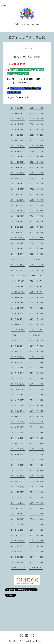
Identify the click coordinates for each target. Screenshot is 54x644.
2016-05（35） (37, 416)
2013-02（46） (18, 525)
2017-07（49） (37, 378)
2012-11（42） (37, 530)
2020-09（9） (19, 292)
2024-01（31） (18, 184)
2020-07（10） (18, 297)
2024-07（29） (18, 167)
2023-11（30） (18, 189)
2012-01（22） (37, 557)
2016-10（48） (18, 405)
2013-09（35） (37, 503)
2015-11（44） (37, 433)
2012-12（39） (18, 530)
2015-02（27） (18, 460)
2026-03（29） (18, 113)
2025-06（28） (37, 135)
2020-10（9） (36, 286)
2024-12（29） (37, 151)
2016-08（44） (18, 411)
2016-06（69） (18, 416)
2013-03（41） (37, 519)
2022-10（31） (37, 221)
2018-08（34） (18, 346)
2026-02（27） (37, 113)
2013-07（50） (37, 508)
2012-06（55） (18, 546)
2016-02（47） (18, 427)
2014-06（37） (18, 481)
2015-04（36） (18, 454)
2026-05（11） (18, 108)
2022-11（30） (18, 221)
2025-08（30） (37, 129)
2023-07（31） (18, 200)
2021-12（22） (37, 248)
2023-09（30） (18, 194)
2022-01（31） (18, 248)
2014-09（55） (37, 470)
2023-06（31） (37, 200)
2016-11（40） (37, 400)
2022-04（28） (37, 238)
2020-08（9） (36, 292)
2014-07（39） (37, 476)
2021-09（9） (18, 259)
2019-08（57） (37, 319)
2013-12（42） (18, 497)
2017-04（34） (18, 389)
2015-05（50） (37, 449)
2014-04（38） (18, 487)
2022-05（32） (18, 238)
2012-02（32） (18, 557)
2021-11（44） (18, 254)
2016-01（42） (37, 427)
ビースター (20, 641)
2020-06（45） (37, 297)
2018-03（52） (37, 357)
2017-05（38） (37, 384)
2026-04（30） (37, 108)
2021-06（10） (37, 265)
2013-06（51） (18, 514)
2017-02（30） (18, 395)
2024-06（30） (37, 167)
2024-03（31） (18, 178)
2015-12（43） (18, 433)
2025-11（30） (18, 124)
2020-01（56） (18, 308)
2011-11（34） (37, 562)
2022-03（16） (18, 243)
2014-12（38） (18, 465)
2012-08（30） (18, 541)
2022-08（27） (37, 227)
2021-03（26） (19, 276)
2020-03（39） (18, 303)
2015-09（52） (37, 438)
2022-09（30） (18, 227)
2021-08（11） (36, 259)
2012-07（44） (37, 541)
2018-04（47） (18, 357)
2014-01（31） (37, 492)
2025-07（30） (18, 135)
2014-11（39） (37, 465)
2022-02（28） (37, 243)
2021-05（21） (18, 270)
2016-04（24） (18, 422)
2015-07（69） (37, 443)
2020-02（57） (37, 303)
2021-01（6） (19, 281)
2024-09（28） (18, 162)
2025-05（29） (18, 140)
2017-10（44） (18, 373)
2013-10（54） (18, 503)
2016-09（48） (37, 405)
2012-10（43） (18, 535)
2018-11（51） (36, 335)
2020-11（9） (19, 286)
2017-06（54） (18, 384)
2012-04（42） (18, 552)
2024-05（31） (18, 173)
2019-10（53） (37, 314)
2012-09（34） (37, 535)
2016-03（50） (37, 422)
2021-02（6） (37, 276)
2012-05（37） (37, 546)
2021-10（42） (37, 254)
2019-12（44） (37, 308)
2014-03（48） (37, 487)
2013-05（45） (37, 514)
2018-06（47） (18, 351)
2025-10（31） (37, 124)
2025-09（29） (18, 129)
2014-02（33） (18, 492)
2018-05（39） (37, 351)
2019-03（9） (36, 330)
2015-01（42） (37, 460)
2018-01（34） (37, 362)
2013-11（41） (37, 497)
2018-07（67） (37, 346)
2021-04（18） (37, 270)
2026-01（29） (18, 119)
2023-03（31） (18, 211)
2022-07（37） (18, 232)
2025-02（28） (37, 146)
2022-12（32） (37, 216)
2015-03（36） (37, 454)
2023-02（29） (37, 211)
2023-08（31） (37, 194)
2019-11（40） (18, 314)
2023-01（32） (18, 216)
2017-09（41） (37, 373)
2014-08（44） (18, 476)
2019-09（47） (18, 319)
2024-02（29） (37, 178)
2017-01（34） (37, 395)
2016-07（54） (37, 411)
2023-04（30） (37, 205)
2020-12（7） (36, 281)
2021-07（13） (18, 265)
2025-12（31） (37, 119)
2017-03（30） (37, 389)
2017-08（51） (18, 378)
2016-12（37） (18, 400)
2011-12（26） (18, 562)
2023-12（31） (37, 184)
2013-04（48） (18, 519)
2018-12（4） (18, 335)
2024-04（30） (37, 173)
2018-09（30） (37, 340)
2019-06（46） (37, 324)
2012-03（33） (37, 552)
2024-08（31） (37, 162)
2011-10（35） (19, 568)
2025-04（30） (37, 140)
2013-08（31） (18, 508)
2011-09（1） (37, 568)
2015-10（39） (18, 438)
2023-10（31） (37, 189)
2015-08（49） (18, 443)
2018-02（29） (18, 362)
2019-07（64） (18, 324)
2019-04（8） (19, 330)
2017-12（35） (18, 367)
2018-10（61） (18, 340)
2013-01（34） (37, 525)
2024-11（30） (18, 156)
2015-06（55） (18, 449)
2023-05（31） (18, 205)
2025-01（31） (18, 151)
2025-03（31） (18, 146)
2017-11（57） (37, 367)
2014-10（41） (18, 470)
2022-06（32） (37, 232)
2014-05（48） (37, 481)
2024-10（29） (37, 156)
